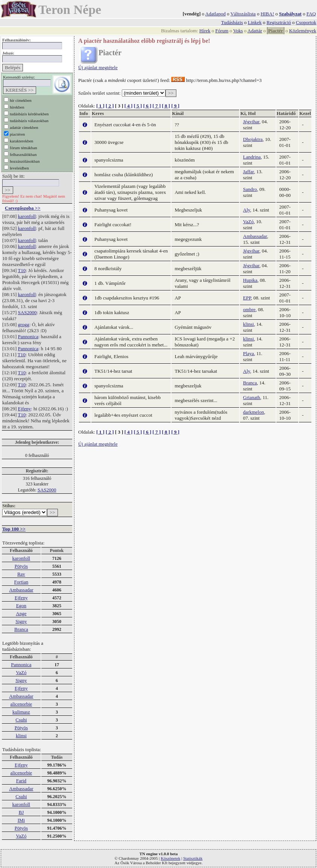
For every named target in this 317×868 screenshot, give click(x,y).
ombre (249, 309)
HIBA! (267, 14)
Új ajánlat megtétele (98, 67)
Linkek (255, 22)
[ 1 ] (100, 106)
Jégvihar (251, 122)
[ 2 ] (110, 106)
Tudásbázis (232, 22)
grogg (24, 324)
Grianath (251, 397)
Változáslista (243, 14)
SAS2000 (27, 312)
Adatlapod (215, 14)
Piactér (276, 31)
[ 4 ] (129, 106)
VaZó (21, 672)
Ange (21, 613)
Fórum (222, 31)
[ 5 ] (138, 106)
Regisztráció (279, 22)
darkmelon (253, 412)
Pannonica (28, 336)
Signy (21, 621)
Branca (21, 629)
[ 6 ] (147, 106)
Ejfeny (25, 409)
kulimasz (21, 712)
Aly (246, 210)
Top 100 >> (14, 529)
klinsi (21, 736)
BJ (21, 812)
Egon (21, 606)
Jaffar (248, 172)
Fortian (21, 582)
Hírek (205, 31)
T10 (22, 270)
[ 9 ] (175, 106)
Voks (238, 31)
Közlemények (303, 31)
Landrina (252, 157)
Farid (21, 781)
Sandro (250, 189)
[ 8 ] (166, 106)
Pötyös (21, 566)
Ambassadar (21, 590)
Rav (21, 574)
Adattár (255, 31)
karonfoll (27, 216)
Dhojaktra (253, 139)
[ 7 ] (157, 106)
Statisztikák (193, 858)
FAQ (311, 14)
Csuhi (21, 720)
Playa (248, 353)
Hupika (250, 280)
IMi (21, 820)
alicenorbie (21, 704)
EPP (247, 298)
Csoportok (306, 22)
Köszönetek (171, 858)
